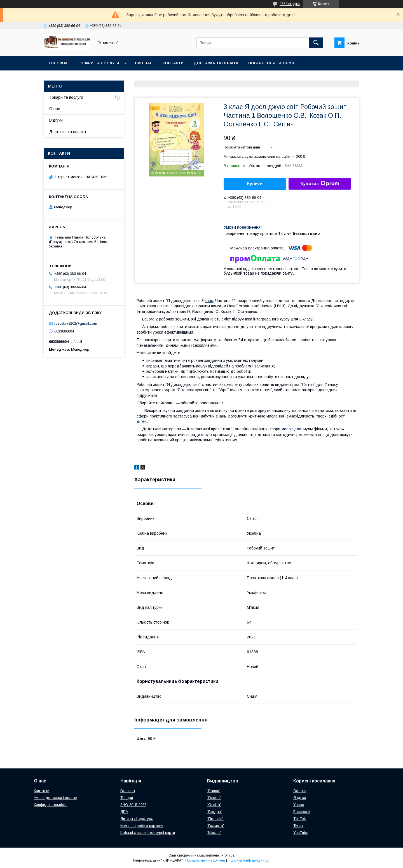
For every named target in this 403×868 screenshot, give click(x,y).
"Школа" (214, 833)
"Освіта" (214, 805)
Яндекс (300, 798)
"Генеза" (214, 798)
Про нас (144, 63)
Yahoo (299, 805)
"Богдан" (215, 812)
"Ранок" (214, 791)
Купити (255, 184)
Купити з (320, 184)
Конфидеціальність (51, 805)
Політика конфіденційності (249, 860)
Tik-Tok (300, 819)
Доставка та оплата (216, 63)
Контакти (173, 63)
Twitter (298, 826)
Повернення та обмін (272, 63)
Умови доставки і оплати (56, 798)
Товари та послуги (98, 63)
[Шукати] (316, 43)
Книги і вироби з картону (142, 826)
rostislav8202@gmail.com (76, 323)
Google (299, 791)
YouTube (301, 833)
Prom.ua (228, 855)
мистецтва (291, 429)
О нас (55, 109)
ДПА (124, 812)
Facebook (302, 812)
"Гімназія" (215, 819)
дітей (142, 421)
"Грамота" (216, 826)
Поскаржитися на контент (205, 860)
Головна (58, 63)
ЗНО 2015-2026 (133, 805)
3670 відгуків (290, 4)
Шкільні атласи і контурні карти (148, 833)
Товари (127, 798)
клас (209, 301)
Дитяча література (137, 819)
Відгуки (56, 120)
